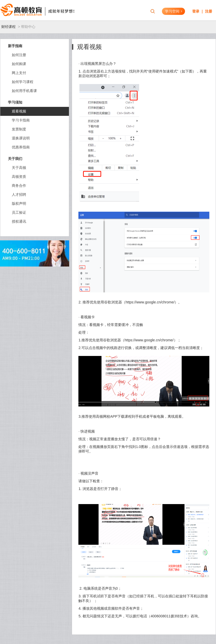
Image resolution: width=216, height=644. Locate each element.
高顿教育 (32, 10)
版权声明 (19, 203)
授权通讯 (19, 221)
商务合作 (19, 186)
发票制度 (19, 129)
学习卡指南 (21, 120)
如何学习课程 (23, 82)
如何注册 (19, 55)
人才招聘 (19, 195)
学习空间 (173, 11)
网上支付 (19, 73)
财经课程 (8, 27)
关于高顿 (19, 168)
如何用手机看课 (24, 91)
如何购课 (19, 64)
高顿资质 (19, 177)
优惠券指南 (21, 147)
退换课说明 (21, 138)
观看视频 (19, 111)
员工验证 (19, 212)
